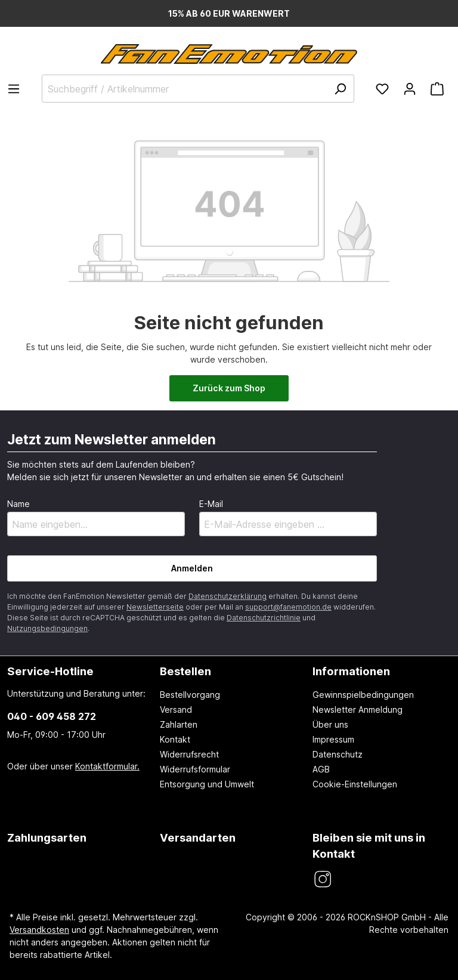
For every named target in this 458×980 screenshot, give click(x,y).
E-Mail (211, 504)
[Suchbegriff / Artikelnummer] (198, 89)
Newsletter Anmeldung (358, 710)
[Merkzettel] (382, 89)
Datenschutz (338, 754)
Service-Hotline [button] (50, 671)
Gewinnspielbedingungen (363, 695)
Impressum (333, 739)
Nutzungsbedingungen (47, 628)
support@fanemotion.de (288, 607)
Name (18, 504)
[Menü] (17, 89)
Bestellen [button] (185, 671)
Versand (176, 710)
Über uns (330, 724)
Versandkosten (39, 930)
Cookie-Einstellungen (355, 784)
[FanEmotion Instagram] (322, 879)
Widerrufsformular (195, 769)
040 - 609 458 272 (52, 716)
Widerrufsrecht (189, 754)
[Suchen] (340, 89)
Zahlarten (179, 724)
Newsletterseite (155, 607)
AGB (321, 769)
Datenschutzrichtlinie (264, 618)
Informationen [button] (351, 671)
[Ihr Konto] (410, 89)
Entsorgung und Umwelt (207, 784)
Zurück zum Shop (229, 388)
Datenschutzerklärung (228, 596)
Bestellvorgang (190, 695)
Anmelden (192, 568)
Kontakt (175, 739)
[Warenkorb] (437, 89)
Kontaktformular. (107, 766)
